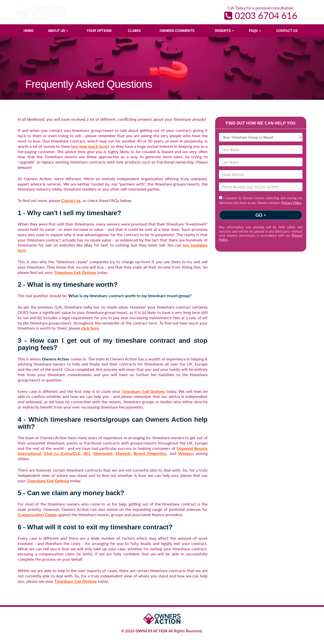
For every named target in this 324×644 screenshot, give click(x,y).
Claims (134, 31)
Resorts (224, 31)
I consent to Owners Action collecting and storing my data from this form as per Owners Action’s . (261, 200)
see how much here (90, 146)
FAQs (255, 31)
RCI (87, 453)
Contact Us (287, 31)
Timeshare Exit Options (75, 272)
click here (90, 328)
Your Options (99, 31)
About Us (58, 31)
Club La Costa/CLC (62, 453)
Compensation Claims (37, 515)
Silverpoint (103, 453)
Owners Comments (177, 31)
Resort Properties (150, 453)
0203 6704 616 (261, 15)
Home (28, 31)
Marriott (123, 453)
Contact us (71, 200)
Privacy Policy (292, 203)
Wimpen (186, 453)
